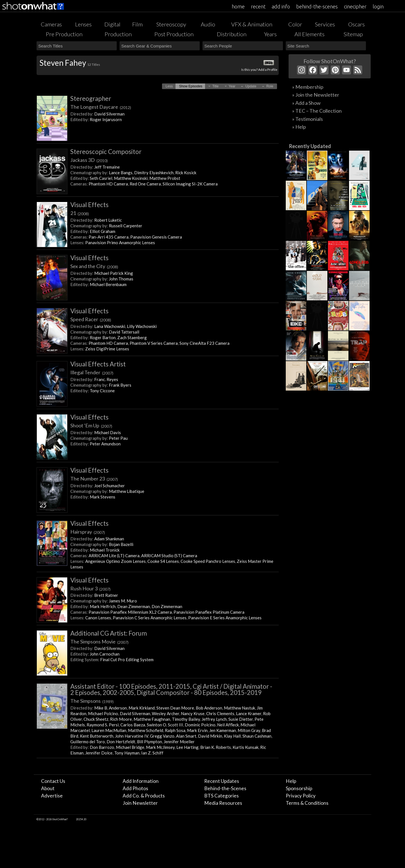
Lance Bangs (121, 173)
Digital (112, 24)
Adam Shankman (109, 539)
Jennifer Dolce (99, 753)
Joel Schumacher (110, 486)
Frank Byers (120, 385)
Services (325, 24)
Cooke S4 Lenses (163, 561)
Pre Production (64, 34)
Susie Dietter (241, 719)
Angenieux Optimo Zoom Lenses (115, 561)
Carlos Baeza (133, 725)
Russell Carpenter (126, 226)
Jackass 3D (89, 160)
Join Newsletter (140, 803)
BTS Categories (221, 796)
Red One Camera (145, 184)
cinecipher (355, 6)
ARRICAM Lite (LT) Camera (114, 556)
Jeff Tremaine (107, 167)
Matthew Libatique (127, 491)
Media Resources (223, 803)
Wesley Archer (166, 713)
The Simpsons (92, 701)
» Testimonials (308, 119)
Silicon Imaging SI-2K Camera (190, 184)
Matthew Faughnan (152, 719)
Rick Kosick (186, 173)
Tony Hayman (127, 753)
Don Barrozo (102, 747)
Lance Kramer (249, 713)
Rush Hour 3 (90, 588)
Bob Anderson (209, 708)
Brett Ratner (106, 595)
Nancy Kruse (193, 713)
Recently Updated (310, 146)
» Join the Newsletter (316, 95)
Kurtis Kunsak (246, 747)
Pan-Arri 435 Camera (109, 237)
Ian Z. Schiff (152, 753)
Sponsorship (299, 788)
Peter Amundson (105, 444)
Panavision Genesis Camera (156, 237)
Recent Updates (222, 781)
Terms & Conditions (307, 803)
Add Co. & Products (144, 796)
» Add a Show (306, 103)
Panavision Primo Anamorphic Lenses (120, 243)
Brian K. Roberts (216, 747)
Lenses (83, 24)
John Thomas (121, 279)
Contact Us (53, 781)
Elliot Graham (103, 231)
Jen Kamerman (223, 730)
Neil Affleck (228, 725)
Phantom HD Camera (108, 184)
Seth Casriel (101, 178)
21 (80, 213)
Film (137, 24)
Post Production (174, 34)
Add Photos (135, 788)
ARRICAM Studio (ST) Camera (169, 556)
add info (281, 6)
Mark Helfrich (103, 606)
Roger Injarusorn (106, 119)
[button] (169, 86)
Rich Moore (121, 719)
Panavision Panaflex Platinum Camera (209, 612)
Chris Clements (220, 713)
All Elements (310, 34)
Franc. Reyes (106, 379)
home (238, 6)
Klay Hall (232, 736)
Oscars (356, 24)
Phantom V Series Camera (154, 343)
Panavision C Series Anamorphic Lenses (150, 618)
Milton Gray (249, 730)
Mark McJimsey (160, 747)
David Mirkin (210, 736)
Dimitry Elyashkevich (154, 173)
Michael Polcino (103, 713)
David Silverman (109, 114)
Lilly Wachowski (142, 326)
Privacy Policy (301, 796)
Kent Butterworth (97, 736)
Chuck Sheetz (96, 719)
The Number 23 (94, 479)
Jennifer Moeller (179, 742)
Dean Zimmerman (134, 606)
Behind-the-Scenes (225, 788)
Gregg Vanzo (162, 736)
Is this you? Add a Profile (259, 70)
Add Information (141, 781)
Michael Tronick (105, 550)
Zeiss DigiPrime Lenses (107, 349)
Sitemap (353, 34)
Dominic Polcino (200, 725)
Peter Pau (118, 438)
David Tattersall (124, 332)
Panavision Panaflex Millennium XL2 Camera (130, 612)
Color (295, 24)
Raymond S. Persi (103, 725)
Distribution (232, 34)
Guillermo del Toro (88, 742)
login (378, 6)
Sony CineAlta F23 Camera (204, 343)
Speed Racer (91, 319)
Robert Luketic (108, 220)
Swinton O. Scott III (165, 725)
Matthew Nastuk (239, 708)
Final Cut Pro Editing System (127, 660)
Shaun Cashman (257, 736)
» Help (299, 127)
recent (258, 6)
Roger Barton (103, 337)
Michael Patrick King (114, 273)
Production (118, 34)
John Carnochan (105, 654)
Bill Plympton (149, 742)
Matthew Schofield (146, 730)
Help (291, 781)
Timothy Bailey (186, 719)
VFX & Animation (252, 24)
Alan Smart (186, 736)
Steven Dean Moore (175, 708)
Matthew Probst (165, 178)
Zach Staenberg (132, 337)
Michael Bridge (130, 747)
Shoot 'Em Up (91, 425)
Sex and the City (94, 266)
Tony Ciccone (102, 391)
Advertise (52, 796)
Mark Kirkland (142, 708)
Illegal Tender (92, 372)
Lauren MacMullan (109, 730)
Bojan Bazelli (121, 544)
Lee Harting (187, 747)
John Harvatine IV (132, 736)
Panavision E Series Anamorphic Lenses (225, 618)
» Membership (308, 87)
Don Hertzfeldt (121, 742)
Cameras (51, 24)
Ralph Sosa (175, 730)
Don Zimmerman (167, 606)
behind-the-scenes (317, 6)
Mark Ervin (197, 730)
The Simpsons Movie (99, 642)
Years (270, 34)
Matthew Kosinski (131, 178)
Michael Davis (108, 432)
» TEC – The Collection (317, 111)
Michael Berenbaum (108, 284)
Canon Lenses (98, 618)
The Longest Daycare (101, 107)
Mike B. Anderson (111, 708)
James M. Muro (123, 601)
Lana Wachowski (110, 326)
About (48, 788)
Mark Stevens (103, 497)
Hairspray (88, 532)
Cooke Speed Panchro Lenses (208, 561)
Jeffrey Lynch (214, 719)
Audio (208, 24)
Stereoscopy (171, 24)
